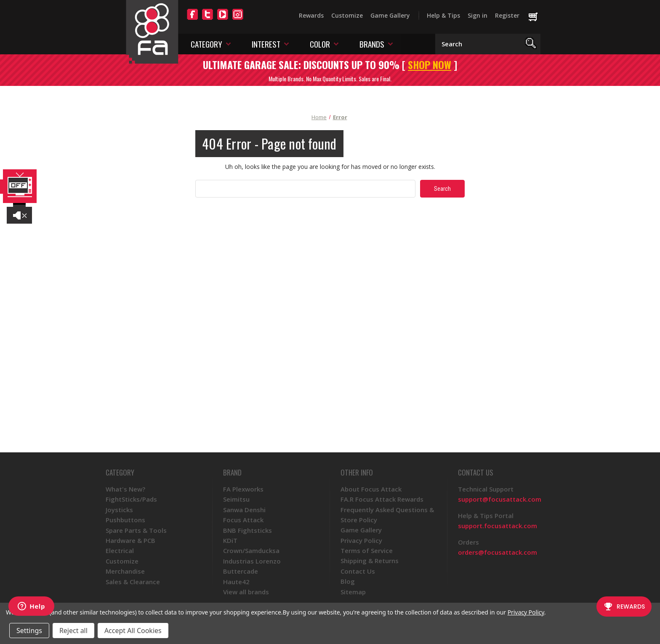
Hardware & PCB (130, 540)
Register (507, 15)
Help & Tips (443, 15)
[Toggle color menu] (336, 44)
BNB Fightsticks (247, 530)
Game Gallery (390, 15)
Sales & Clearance (133, 582)
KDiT (230, 540)
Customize (347, 15)
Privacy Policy (361, 540)
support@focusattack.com (500, 499)
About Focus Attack (371, 489)
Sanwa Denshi (244, 510)
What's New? (125, 489)
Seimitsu (236, 499)
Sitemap (353, 592)
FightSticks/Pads (131, 499)
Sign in (478, 15)
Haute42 (236, 582)
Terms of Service (367, 550)
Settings (29, 631)
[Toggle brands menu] (390, 44)
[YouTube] (223, 19)
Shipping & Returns (370, 561)
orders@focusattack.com (498, 552)
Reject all (73, 631)
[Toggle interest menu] (286, 44)
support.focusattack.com (498, 526)
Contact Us (358, 571)
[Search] (531, 44)
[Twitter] (208, 19)
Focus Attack (243, 520)
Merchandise (125, 571)
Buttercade (241, 571)
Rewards (311, 15)
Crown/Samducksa (251, 550)
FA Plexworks (243, 489)
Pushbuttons (125, 520)
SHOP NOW (430, 64)
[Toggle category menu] (228, 44)
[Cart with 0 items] (537, 17)
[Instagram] (238, 19)
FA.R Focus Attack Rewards (382, 499)
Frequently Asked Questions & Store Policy (387, 515)
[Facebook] (192, 19)
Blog (348, 581)
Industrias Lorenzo (252, 561)
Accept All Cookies (133, 631)
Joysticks (119, 510)
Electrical (120, 550)
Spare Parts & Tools (136, 530)
